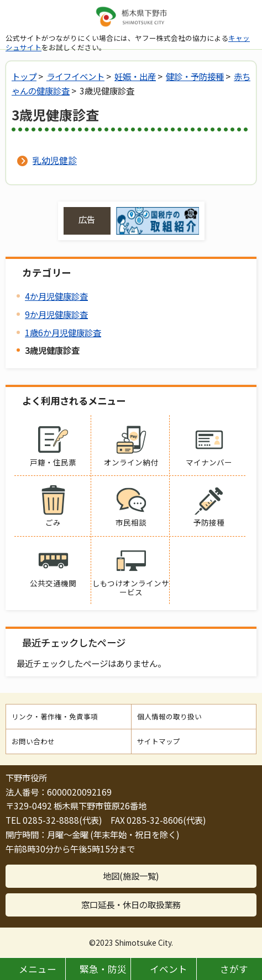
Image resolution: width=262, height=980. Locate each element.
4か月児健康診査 (56, 296)
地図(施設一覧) (131, 876)
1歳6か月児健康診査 (63, 332)
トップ (24, 76)
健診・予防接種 (195, 76)
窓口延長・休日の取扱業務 (131, 904)
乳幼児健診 (55, 160)
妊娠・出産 (135, 76)
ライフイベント (75, 76)
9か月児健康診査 (56, 314)
